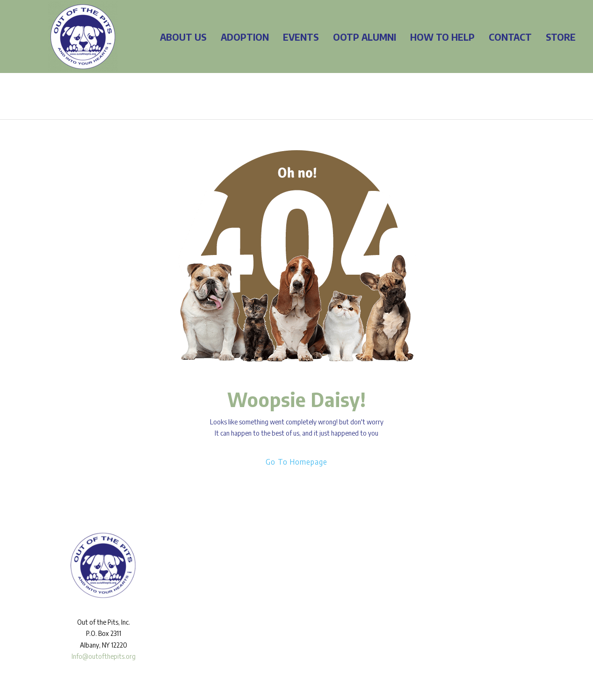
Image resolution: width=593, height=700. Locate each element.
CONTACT (510, 37)
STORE (561, 37)
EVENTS (301, 37)
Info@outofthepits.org (104, 656)
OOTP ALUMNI (365, 37)
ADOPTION (245, 37)
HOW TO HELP (442, 37)
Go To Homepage (296, 462)
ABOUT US (183, 37)
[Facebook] (405, 553)
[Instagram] (419, 553)
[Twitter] (432, 553)
